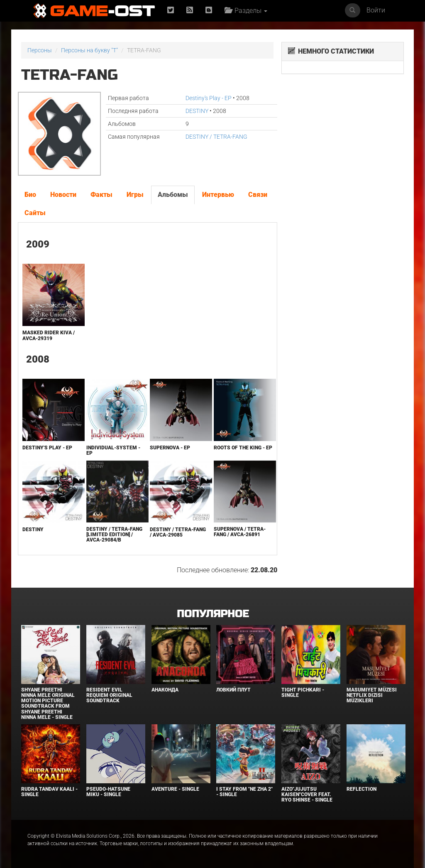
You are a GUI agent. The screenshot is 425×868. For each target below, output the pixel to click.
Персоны (40, 50)
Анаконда (165, 690)
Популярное (213, 614)
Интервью (218, 195)
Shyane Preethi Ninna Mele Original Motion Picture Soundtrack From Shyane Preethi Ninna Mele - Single (48, 704)
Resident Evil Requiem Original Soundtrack (109, 695)
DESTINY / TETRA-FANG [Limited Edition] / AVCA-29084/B (114, 535)
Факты (101, 195)
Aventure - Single (175, 789)
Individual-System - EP (113, 450)
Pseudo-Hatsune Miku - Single (108, 792)
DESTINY (197, 111)
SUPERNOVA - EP (170, 448)
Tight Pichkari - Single (303, 693)
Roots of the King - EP (243, 448)
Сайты (35, 213)
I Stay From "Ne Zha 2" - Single (244, 792)
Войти (376, 10)
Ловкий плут (233, 690)
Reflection (361, 789)
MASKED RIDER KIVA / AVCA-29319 (49, 335)
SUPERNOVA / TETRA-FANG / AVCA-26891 (240, 532)
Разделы (246, 11)
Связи (258, 195)
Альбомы (173, 195)
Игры (135, 195)
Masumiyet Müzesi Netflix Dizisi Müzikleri (372, 695)
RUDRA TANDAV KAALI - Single (49, 792)
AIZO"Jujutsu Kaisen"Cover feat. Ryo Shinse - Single (307, 794)
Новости (63, 195)
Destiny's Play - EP (209, 98)
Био (30, 195)
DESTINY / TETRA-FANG (216, 137)
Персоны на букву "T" (89, 50)
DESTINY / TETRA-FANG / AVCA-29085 (178, 532)
